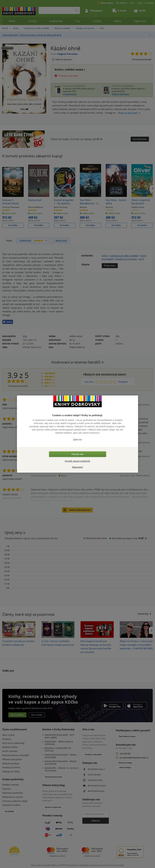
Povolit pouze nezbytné (77, 461)
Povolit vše (77, 454)
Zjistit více (77, 439)
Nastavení (78, 467)
